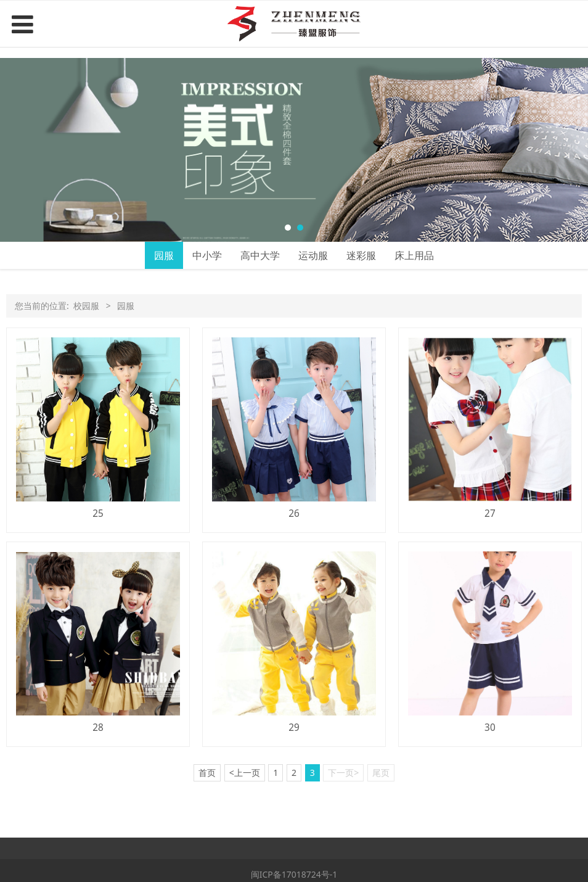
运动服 (313, 255)
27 (490, 513)
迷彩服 (361, 255)
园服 (164, 255)
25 (98, 513)
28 (98, 727)
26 (294, 513)
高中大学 (260, 255)
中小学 (207, 255)
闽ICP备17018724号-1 (294, 874)
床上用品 (414, 255)
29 (294, 727)
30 (490, 727)
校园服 (86, 306)
